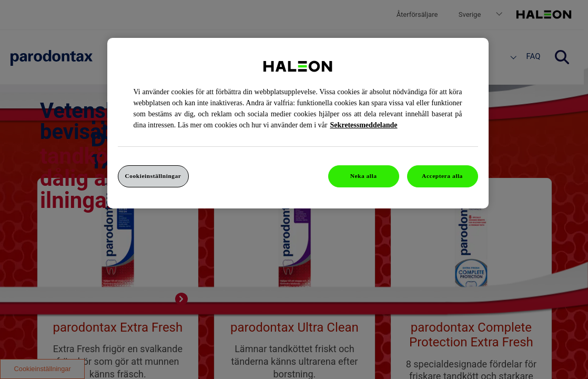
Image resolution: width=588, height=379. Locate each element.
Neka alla (364, 176)
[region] (298, 123)
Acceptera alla (442, 176)
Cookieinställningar (153, 176)
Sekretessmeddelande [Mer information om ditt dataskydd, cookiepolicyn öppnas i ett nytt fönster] (363, 125)
